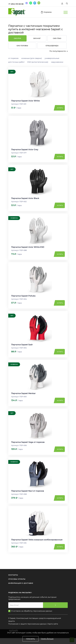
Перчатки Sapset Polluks (23, 296)
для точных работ (16, 62)
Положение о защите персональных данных (27, 624)
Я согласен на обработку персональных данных (32, 611)
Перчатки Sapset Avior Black (25, 198)
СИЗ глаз (57, 38)
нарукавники (57, 62)
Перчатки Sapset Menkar (23, 393)
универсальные (52, 58)
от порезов (13, 58)
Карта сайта (53, 624)
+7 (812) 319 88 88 (16, 4)
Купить (60, 108)
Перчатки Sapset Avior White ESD (28, 247)
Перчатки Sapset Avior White (25, 101)
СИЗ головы (22, 46)
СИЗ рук (17, 38)
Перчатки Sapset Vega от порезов (28, 442)
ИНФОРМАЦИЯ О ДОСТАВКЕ (21, 583)
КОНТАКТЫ (13, 575)
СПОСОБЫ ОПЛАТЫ (17, 579)
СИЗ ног (37, 38)
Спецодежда (52, 46)
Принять (31, 639)
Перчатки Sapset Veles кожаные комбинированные (37, 540)
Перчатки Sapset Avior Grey (25, 150)
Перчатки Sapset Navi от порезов (28, 491)
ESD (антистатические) (38, 62)
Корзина (46, 12)
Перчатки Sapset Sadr (22, 345)
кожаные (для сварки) (32, 58)
